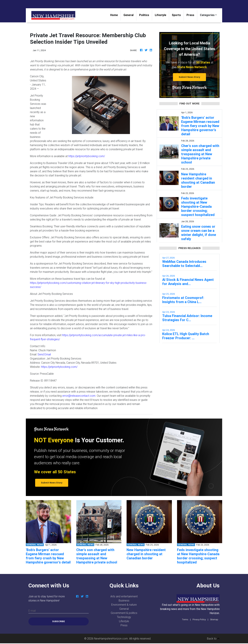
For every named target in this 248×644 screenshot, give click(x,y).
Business (124, 600)
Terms (185, 619)
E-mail (32, 611)
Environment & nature (124, 605)
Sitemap (214, 619)
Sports (176, 15)
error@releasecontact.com (79, 396)
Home (115, 15)
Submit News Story (189, 77)
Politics (144, 15)
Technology (124, 617)
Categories (207, 15)
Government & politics (124, 613)
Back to (213, 638)
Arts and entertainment (124, 596)
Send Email (44, 354)
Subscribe (59, 621)
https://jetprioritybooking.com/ (87, 156)
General (128, 15)
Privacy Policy (199, 619)
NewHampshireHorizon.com (111, 638)
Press (190, 15)
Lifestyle (161, 15)
